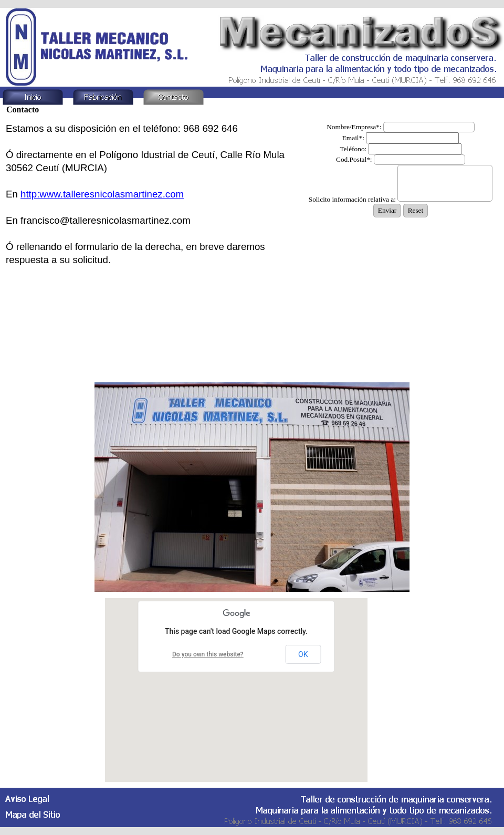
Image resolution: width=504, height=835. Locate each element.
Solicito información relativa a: (352, 199)
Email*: (353, 138)
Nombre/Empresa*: (354, 127)
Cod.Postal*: (354, 159)
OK (303, 654)
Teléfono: (353, 149)
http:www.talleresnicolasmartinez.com (102, 194)
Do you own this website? (208, 654)
